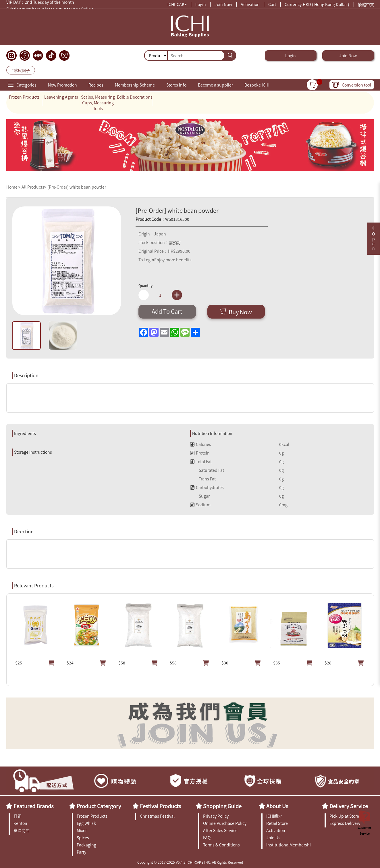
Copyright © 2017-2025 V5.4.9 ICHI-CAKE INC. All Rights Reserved (190, 862)
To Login (146, 260)
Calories (201, 444)
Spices (83, 838)
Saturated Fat (207, 470)
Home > (14, 187)
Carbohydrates (207, 487)
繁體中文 (366, 4)
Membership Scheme (135, 85)
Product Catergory (99, 806)
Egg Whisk (86, 823)
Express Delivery (345, 823)
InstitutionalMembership (289, 845)
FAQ (207, 838)
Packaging (86, 845)
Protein (200, 453)
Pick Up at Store (344, 816)
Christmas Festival (157, 816)
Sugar (200, 496)
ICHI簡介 (274, 816)
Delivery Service (349, 806)
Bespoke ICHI (257, 85)
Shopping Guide (222, 806)
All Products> (34, 187)
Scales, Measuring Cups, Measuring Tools (98, 103)
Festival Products (160, 806)
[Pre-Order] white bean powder (77, 187)
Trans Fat (203, 479)
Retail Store (277, 823)
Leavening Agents (61, 97)
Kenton (20, 823)
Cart (272, 4)
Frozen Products (24, 97)
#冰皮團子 (21, 70)
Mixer (82, 830)
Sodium (200, 505)
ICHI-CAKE (177, 4)
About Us (277, 806)
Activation (250, 4)
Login (201, 4)
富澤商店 (22, 830)
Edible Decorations (135, 97)
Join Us (273, 838)
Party (81, 852)
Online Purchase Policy (225, 823)
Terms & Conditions (221, 845)
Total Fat (201, 461)
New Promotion (62, 85)
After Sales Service (220, 830)
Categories (26, 85)
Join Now (223, 4)
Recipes (96, 85)
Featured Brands (33, 806)
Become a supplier (215, 85)
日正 (18, 816)
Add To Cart (167, 311)
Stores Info (176, 85)
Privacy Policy (216, 816)
